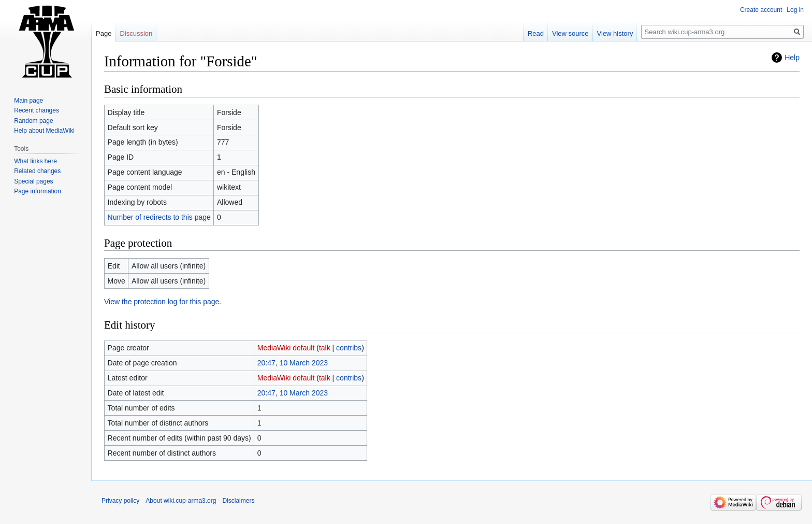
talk (325, 348)
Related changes (37, 171)
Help (792, 58)
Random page (33, 121)
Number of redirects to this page (159, 217)
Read (536, 33)
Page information (38, 191)
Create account (761, 10)
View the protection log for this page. (163, 302)
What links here (35, 161)
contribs (349, 348)
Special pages (33, 181)
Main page (28, 101)
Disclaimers (238, 501)
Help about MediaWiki (44, 131)
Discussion (136, 33)
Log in (795, 10)
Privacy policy (120, 501)
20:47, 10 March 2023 (293, 363)
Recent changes (37, 110)
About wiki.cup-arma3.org (181, 501)
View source (570, 33)
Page (104, 33)
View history (615, 33)
